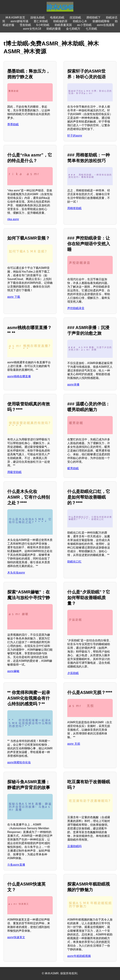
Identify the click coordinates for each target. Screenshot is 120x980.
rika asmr (13, 219)
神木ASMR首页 (15, 17)
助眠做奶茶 (60, 21)
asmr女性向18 (32, 29)
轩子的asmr (75, 136)
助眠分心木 (80, 21)
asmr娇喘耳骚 (19, 21)
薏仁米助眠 (41, 21)
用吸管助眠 (14, 472)
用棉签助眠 (74, 208)
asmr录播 (73, 385)
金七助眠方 (73, 29)
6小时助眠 (43, 25)
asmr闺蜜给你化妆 (19, 762)
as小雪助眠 (84, 25)
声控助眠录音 (76, 308)
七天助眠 (91, 29)
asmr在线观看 (106, 25)
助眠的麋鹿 (54, 29)
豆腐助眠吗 (74, 846)
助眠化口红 (74, 562)
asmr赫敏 (13, 671)
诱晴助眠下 (93, 17)
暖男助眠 (73, 468)
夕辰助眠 (73, 673)
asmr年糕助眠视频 (79, 956)
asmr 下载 (14, 297)
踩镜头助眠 (38, 17)
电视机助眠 (57, 17)
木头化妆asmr (16, 573)
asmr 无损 (74, 744)
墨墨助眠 (13, 124)
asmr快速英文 (16, 937)
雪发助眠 (25, 25)
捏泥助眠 (75, 17)
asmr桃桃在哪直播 (19, 376)
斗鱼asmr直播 (16, 865)
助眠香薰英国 (63, 25)
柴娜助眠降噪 (101, 21)
